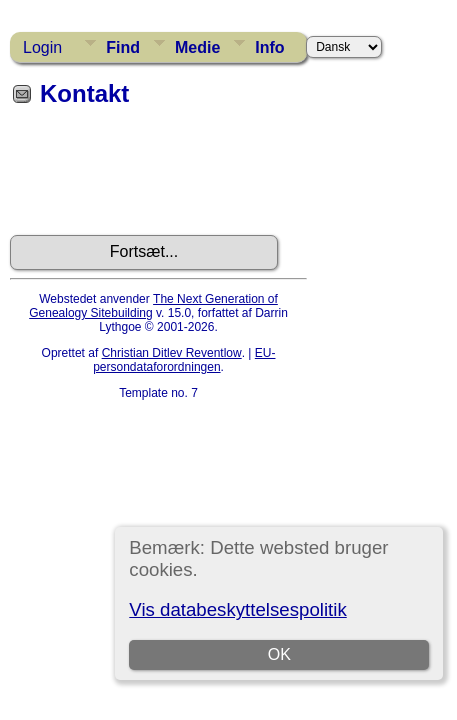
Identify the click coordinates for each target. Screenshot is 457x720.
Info (269, 47)
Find (123, 47)
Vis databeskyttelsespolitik (237, 609)
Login (42, 47)
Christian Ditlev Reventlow (172, 353)
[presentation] (162, 178)
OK (279, 654)
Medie (197, 47)
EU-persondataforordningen (184, 360)
